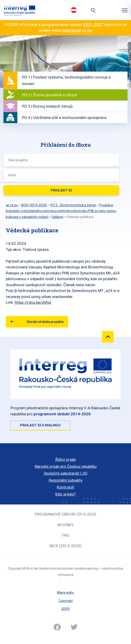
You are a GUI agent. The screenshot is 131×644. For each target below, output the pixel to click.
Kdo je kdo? (65, 494)
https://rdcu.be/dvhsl (33, 302)
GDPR (65, 609)
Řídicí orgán (66, 459)
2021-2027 (93, 24)
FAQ (66, 535)
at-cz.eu (12, 205)
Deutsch (74, 10)
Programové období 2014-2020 (66, 514)
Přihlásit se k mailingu (40, 425)
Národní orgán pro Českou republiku (66, 466)
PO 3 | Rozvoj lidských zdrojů (47, 106)
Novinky (65, 525)
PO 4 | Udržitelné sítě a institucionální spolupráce (64, 118)
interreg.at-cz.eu (77, 30)
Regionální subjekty (66, 480)
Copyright (66, 601)
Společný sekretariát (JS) (66, 473)
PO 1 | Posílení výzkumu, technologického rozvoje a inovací (66, 80)
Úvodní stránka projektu (45, 322)
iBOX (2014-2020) (65, 546)
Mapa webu (65, 592)
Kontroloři (66, 487)
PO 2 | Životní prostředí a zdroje (50, 95)
